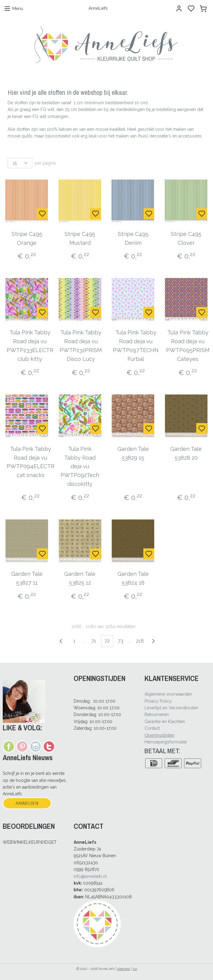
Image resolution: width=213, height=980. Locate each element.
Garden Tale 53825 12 (80, 578)
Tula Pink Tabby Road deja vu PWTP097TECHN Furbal (136, 346)
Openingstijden (159, 735)
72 (107, 641)
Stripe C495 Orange (27, 238)
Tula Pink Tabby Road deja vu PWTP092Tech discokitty (80, 466)
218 (140, 641)
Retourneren (157, 715)
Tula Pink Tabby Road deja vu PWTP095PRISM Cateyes (188, 346)
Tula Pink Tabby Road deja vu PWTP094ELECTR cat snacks (31, 462)
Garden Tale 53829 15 (133, 453)
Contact (152, 728)
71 (94, 641)
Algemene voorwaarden (168, 694)
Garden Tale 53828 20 (186, 453)
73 (120, 641)
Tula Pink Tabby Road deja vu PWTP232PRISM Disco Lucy (81, 346)
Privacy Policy (158, 701)
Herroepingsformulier (166, 742)
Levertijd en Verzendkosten (171, 708)
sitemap (124, 969)
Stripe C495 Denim (133, 238)
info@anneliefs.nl (90, 876)
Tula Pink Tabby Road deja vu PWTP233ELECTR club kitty (30, 346)
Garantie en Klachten (165, 722)
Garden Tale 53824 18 (133, 578)
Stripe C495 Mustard (80, 238)
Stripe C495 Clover (186, 238)
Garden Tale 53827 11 (27, 578)
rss (135, 969)
